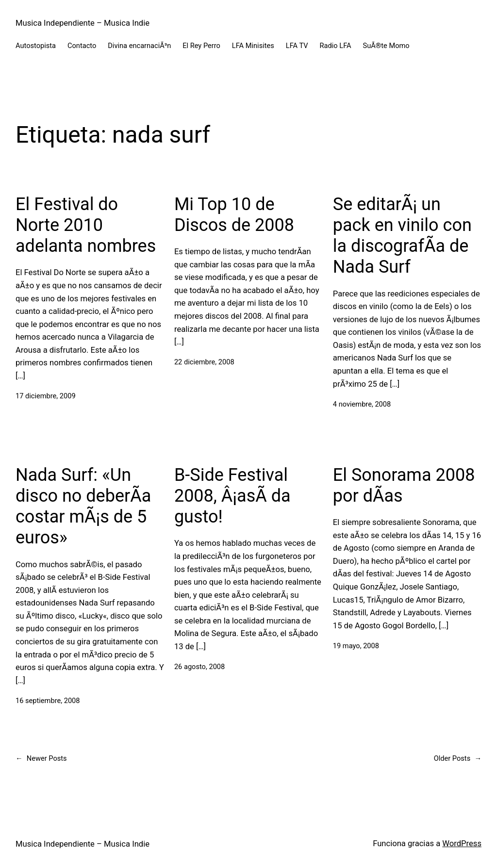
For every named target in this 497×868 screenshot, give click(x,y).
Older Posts (458, 759)
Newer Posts (41, 759)
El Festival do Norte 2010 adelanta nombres (86, 225)
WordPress (462, 843)
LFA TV (297, 46)
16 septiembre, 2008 (48, 701)
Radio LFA (336, 46)
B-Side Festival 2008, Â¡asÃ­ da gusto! (232, 496)
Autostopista (36, 46)
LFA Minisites (253, 46)
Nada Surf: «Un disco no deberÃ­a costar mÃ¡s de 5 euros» (83, 507)
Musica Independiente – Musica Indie (83, 23)
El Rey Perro (201, 46)
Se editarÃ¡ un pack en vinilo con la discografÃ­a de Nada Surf (402, 236)
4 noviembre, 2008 (362, 404)
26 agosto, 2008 (199, 667)
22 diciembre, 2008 (204, 362)
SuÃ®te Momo (386, 46)
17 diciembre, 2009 (46, 396)
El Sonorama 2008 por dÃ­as (404, 485)
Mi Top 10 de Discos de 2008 (234, 215)
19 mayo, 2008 (356, 646)
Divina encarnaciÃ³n (139, 46)
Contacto (82, 46)
